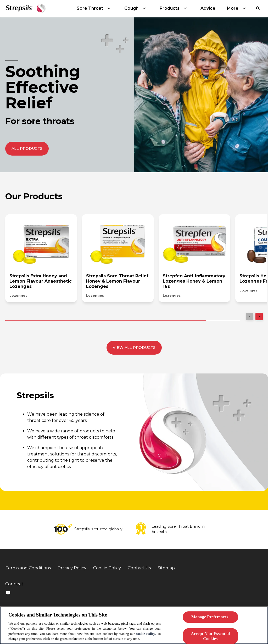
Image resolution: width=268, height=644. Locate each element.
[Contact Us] (139, 568)
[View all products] (134, 348)
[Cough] (136, 8)
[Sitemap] (166, 568)
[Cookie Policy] (107, 568)
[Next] (259, 317)
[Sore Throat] (95, 8)
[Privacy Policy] (72, 568)
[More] (237, 8)
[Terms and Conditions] (28, 568)
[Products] (174, 8)
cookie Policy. (146, 634)
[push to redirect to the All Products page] (27, 149)
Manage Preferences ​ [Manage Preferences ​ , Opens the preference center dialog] (210, 617)
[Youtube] (8, 593)
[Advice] (208, 8)
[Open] (258, 8)
